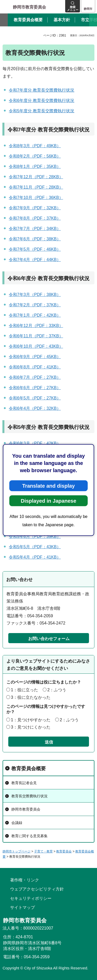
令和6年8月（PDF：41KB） (35, 367)
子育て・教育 (43, 851)
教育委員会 (64, 851)
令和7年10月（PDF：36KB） (36, 198)
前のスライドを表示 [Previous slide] (4, 20)
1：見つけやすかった (31, 720)
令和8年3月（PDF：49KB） (35, 146)
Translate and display (48, 486)
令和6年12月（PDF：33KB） (36, 326)
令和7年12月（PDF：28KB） (36, 177)
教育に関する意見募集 (29, 836)
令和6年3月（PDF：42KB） (35, 443)
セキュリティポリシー (31, 898)
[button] (73, 6)
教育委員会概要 (29, 769)
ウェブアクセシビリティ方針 (37, 889)
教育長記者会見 (24, 783)
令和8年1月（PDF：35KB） (35, 166)
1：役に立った (24, 690)
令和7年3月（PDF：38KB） (35, 295)
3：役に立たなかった (31, 697)
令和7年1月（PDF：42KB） (35, 315)
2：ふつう (57, 690)
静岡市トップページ (17, 851)
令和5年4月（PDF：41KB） (35, 557)
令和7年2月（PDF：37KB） (35, 305)
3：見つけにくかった (31, 727)
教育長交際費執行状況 (29, 796)
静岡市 (88, 9)
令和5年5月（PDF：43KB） (35, 547)
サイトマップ (23, 907)
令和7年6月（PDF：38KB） (35, 239)
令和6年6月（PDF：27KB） (35, 388)
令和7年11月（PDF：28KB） (36, 187)
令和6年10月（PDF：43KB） (36, 346)
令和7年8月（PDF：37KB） (35, 218)
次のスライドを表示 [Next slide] (93, 20)
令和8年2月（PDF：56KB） (35, 156)
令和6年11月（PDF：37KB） (36, 336)
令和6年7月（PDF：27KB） (35, 377)
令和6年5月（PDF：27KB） (35, 398)
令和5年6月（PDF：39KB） (35, 536)
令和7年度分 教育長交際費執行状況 (42, 90)
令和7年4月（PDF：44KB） (35, 260)
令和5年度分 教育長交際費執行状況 (42, 111)
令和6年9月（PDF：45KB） (35, 357)
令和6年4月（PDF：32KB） (35, 408)
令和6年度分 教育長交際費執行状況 (42, 101)
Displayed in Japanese (48, 501)
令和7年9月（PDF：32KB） (35, 208)
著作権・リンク (25, 880)
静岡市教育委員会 (26, 809)
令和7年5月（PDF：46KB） (35, 249)
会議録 (17, 823)
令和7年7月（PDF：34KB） (35, 229)
